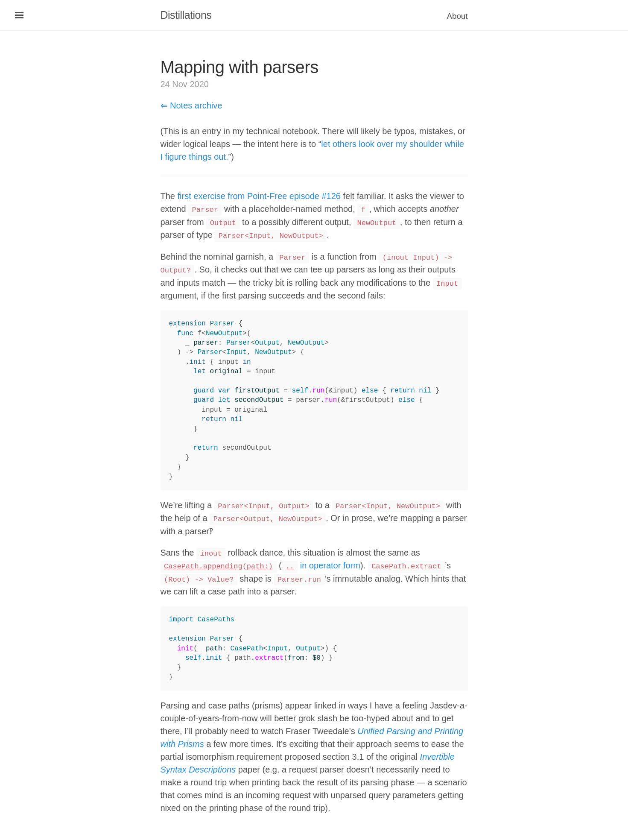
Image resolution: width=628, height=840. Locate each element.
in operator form (321, 565)
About (457, 16)
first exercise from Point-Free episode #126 (259, 196)
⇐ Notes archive (191, 105)
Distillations (186, 15)
